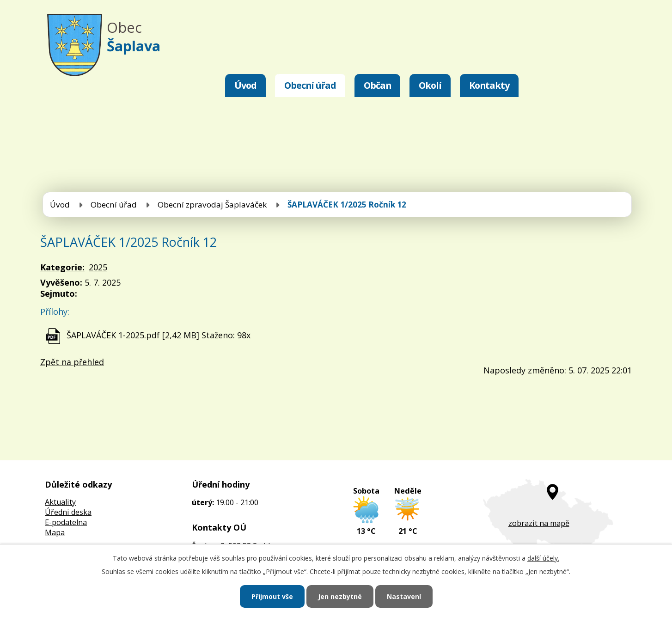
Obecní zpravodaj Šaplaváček (212, 205)
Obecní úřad (310, 85)
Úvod (245, 85)
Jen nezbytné (340, 596)
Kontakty (489, 85)
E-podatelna (66, 522)
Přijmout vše (272, 596)
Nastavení (404, 596)
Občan (377, 85)
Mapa (55, 532)
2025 (98, 267)
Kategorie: (62, 267)
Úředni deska (68, 512)
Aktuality (60, 502)
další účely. (543, 558)
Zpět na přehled (72, 362)
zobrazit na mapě (539, 523)
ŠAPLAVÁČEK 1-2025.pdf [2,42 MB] (133, 335)
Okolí (430, 85)
